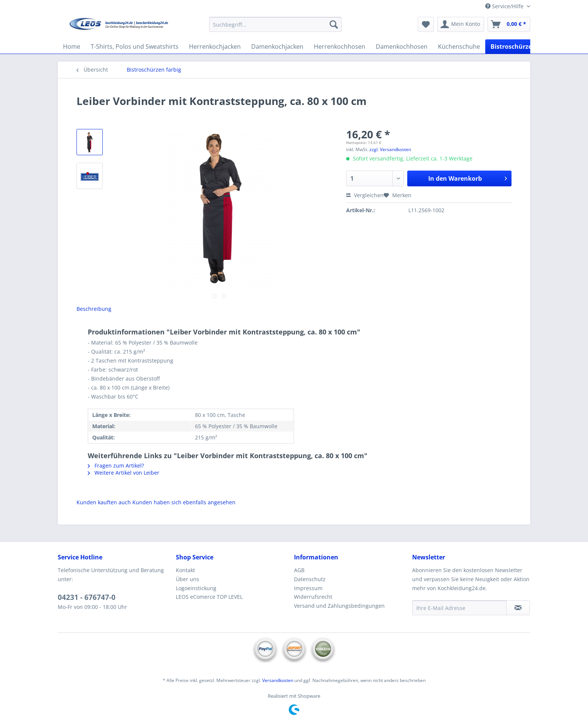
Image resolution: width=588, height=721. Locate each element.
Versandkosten (278, 680)
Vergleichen (365, 195)
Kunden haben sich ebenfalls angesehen (184, 502)
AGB (299, 570)
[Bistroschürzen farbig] (523, 46)
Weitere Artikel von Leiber (124, 473)
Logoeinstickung (196, 588)
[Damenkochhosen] (402, 46)
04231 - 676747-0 (87, 597)
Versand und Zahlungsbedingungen (339, 606)
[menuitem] (275, 28)
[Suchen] (334, 24)
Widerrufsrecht (313, 597)
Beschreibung (94, 309)
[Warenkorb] (509, 24)
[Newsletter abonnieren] (518, 608)
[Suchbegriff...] (275, 24)
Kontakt (185, 570)
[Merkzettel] (426, 24)
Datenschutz (310, 579)
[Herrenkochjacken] (215, 46)
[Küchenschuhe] (459, 46)
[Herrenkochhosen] (340, 46)
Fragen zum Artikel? (116, 465)
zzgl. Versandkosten (390, 149)
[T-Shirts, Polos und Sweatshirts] (135, 46)
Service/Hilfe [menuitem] (505, 6)
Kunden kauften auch (104, 502)
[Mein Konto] (461, 24)
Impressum (308, 588)
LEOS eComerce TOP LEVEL (209, 597)
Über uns (187, 579)
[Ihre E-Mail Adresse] (459, 608)
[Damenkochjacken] (277, 46)
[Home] (72, 46)
